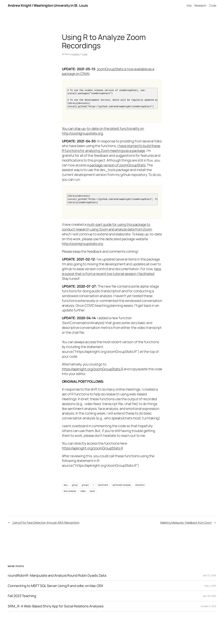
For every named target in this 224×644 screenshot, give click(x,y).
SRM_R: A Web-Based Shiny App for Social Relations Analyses (56, 606)
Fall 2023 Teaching (22, 596)
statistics (140, 485)
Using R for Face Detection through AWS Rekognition (46, 522)
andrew (76, 54)
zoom (92, 491)
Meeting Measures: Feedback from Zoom (186, 522)
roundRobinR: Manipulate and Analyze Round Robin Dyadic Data (57, 576)
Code (85, 54)
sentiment (103, 485)
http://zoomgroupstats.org (83, 244)
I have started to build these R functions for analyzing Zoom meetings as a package (111, 148)
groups (85, 485)
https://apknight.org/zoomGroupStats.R (92, 369)
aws (66, 485)
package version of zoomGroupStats (118, 165)
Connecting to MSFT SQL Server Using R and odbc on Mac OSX (55, 586)
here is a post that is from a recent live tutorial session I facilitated (112, 271)
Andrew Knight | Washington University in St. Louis (48, 5)
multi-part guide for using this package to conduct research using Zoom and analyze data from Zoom (107, 227)
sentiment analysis (122, 485)
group (75, 485)
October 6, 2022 (208, 606)
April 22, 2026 (210, 575)
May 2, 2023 (210, 586)
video (83, 491)
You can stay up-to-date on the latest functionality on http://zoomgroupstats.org (103, 131)
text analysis (70, 491)
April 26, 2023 (210, 596)
